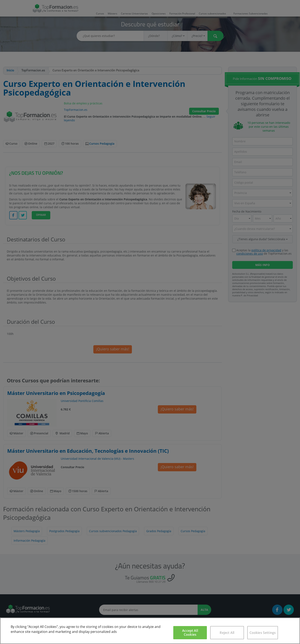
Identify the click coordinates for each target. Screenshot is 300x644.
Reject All (227, 633)
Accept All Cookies (190, 633)
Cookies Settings (263, 633)
